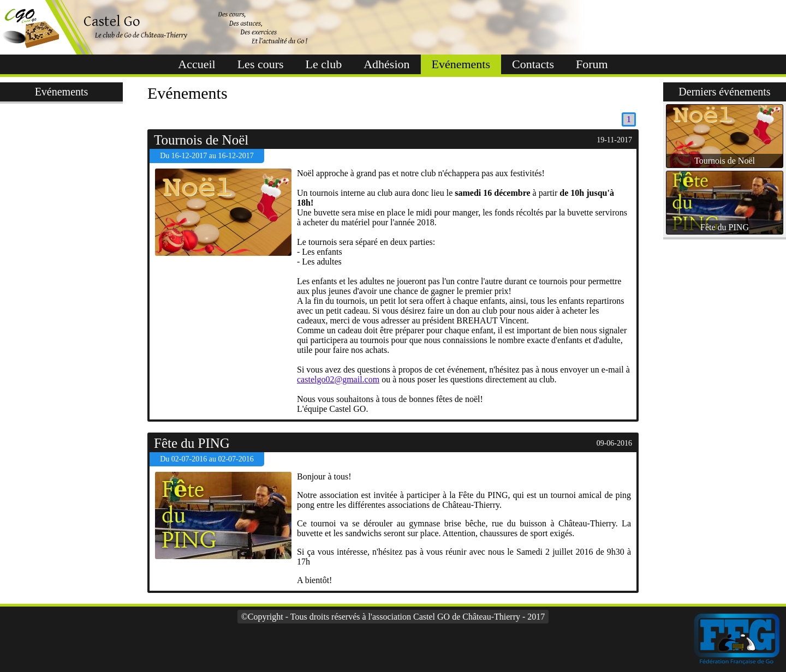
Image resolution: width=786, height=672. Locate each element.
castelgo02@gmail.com (338, 379)
